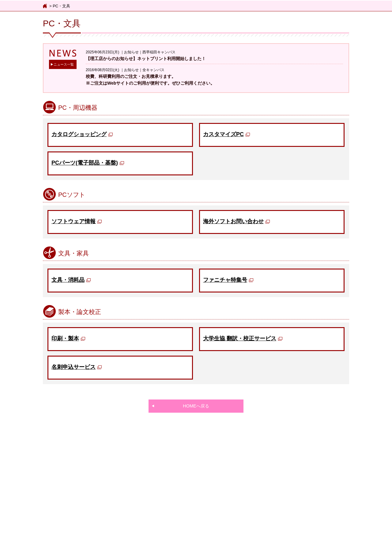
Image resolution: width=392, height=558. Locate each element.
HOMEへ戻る (196, 406)
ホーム (45, 6)
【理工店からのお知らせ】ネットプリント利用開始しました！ (146, 59)
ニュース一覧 (64, 64)
